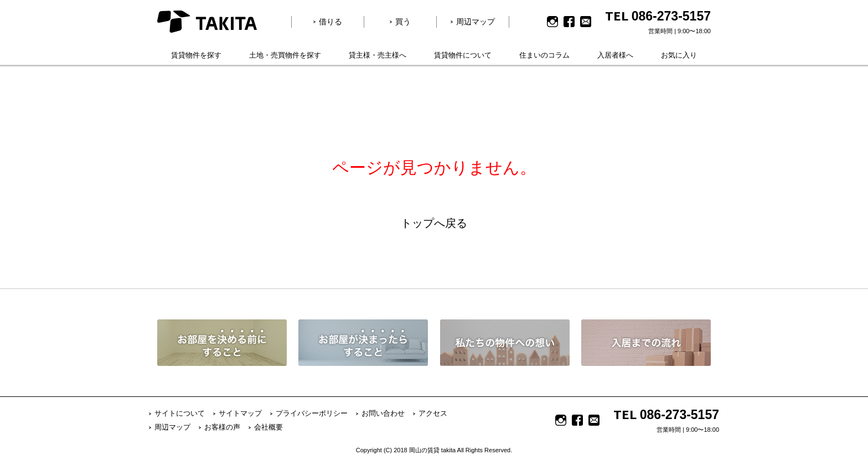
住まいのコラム (544, 55)
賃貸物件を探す (196, 55)
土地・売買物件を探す (285, 55)
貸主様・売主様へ (378, 55)
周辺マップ (476, 22)
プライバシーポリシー (312, 413)
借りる (330, 22)
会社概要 (268, 427)
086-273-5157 (671, 16)
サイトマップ (240, 413)
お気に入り (679, 55)
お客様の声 (222, 427)
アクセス (433, 413)
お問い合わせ (383, 413)
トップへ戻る (434, 223)
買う (403, 22)
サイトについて (180, 413)
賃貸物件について (463, 55)
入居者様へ (615, 55)
